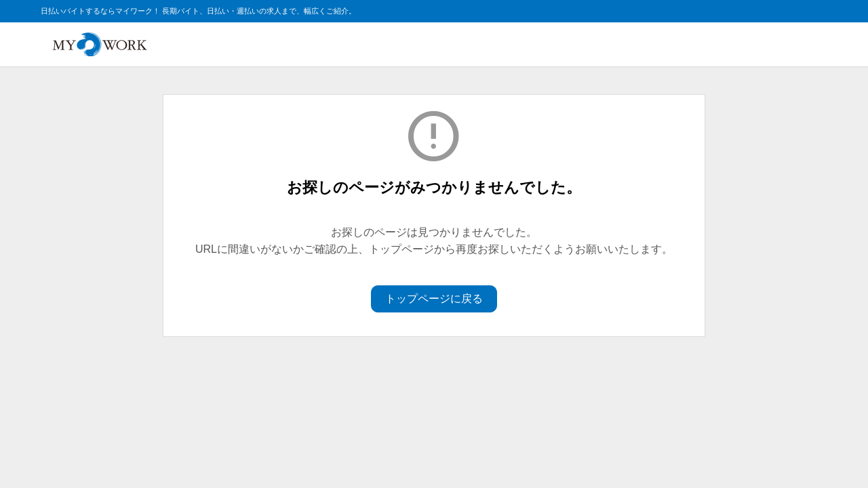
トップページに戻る (434, 299)
